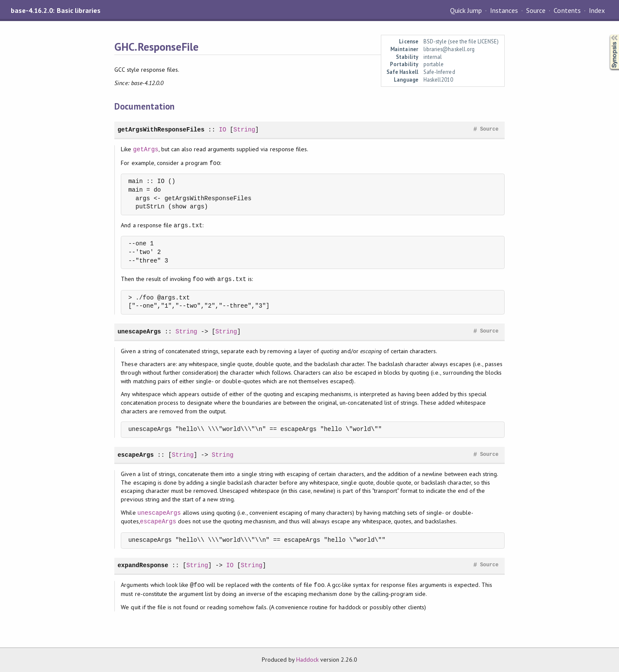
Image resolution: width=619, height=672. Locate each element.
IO (222, 130)
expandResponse (143, 565)
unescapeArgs (139, 331)
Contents (567, 10)
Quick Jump (466, 10)
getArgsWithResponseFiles (161, 130)
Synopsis (607, 35)
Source (536, 10)
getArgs (146, 149)
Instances (504, 10)
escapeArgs (135, 455)
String (244, 130)
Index (597, 10)
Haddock (307, 660)
